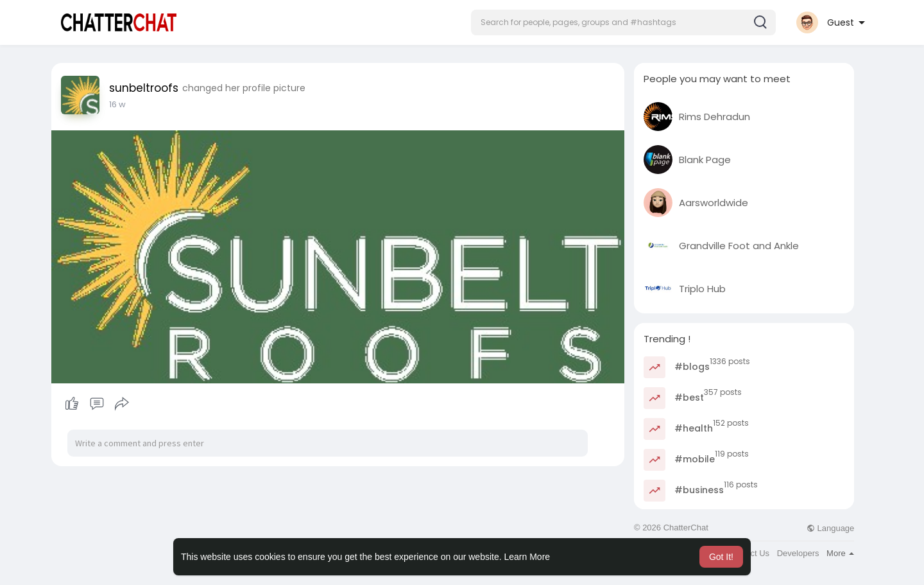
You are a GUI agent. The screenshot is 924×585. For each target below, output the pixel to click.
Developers (798, 553)
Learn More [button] (527, 557)
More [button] (840, 553)
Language (830, 528)
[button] (623, 22)
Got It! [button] (721, 557)
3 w (116, 104)
